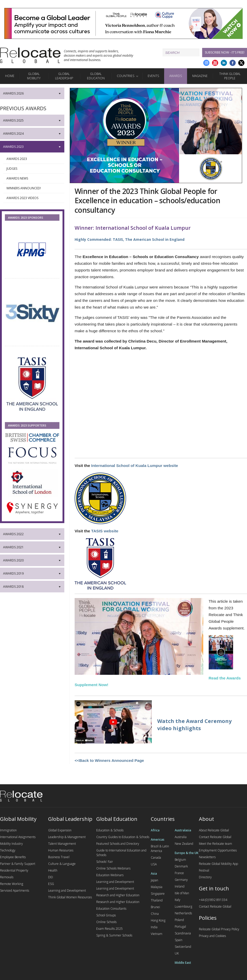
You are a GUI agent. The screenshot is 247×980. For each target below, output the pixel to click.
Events (153, 76)
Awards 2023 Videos (34, 198)
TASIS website (105, 531)
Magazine (200, 76)
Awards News (34, 178)
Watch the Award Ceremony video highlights (194, 725)
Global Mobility (34, 76)
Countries (126, 76)
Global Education (96, 76)
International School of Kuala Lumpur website (135, 466)
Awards (176, 76)
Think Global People (230, 76)
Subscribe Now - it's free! (225, 52)
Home (10, 76)
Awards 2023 (34, 159)
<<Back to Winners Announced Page (109, 760)
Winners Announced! (34, 188)
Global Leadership (64, 76)
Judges (34, 169)
